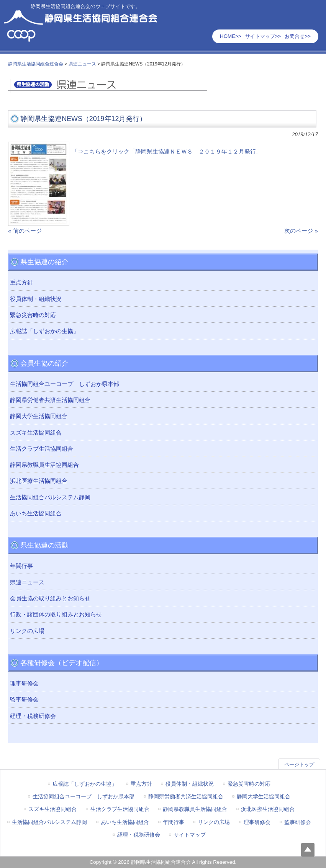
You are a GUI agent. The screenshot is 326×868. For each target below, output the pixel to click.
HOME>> (231, 36)
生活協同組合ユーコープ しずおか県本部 (65, 384)
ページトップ (299, 764)
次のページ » (301, 231)
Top (308, 850)
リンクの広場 (27, 631)
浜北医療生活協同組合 (39, 481)
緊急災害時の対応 (33, 315)
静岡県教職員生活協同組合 (44, 465)
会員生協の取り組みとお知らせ (50, 598)
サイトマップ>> (263, 36)
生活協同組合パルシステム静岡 (50, 497)
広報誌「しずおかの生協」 (44, 331)
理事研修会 (24, 683)
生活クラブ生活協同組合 (42, 449)
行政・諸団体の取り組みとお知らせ (56, 615)
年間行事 (21, 566)
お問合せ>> (298, 36)
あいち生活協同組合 (36, 513)
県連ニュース (27, 582)
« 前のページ (25, 231)
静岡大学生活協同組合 (39, 416)
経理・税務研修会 (33, 716)
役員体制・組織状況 (36, 299)
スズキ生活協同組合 (36, 433)
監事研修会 (24, 700)
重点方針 (21, 283)
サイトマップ (190, 835)
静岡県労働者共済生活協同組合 (50, 400)
